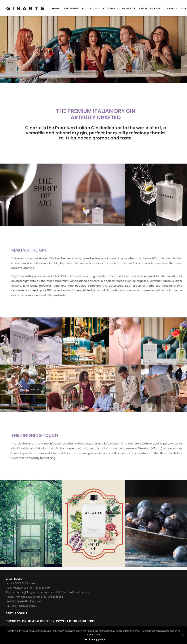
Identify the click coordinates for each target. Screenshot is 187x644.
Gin (97, 9)
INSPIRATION (71, 9)
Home (56, 9)
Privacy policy (97, 639)
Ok (86, 639)
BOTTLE (87, 9)
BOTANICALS (111, 9)
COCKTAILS (171, 9)
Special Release (149, 9)
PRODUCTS (129, 9)
